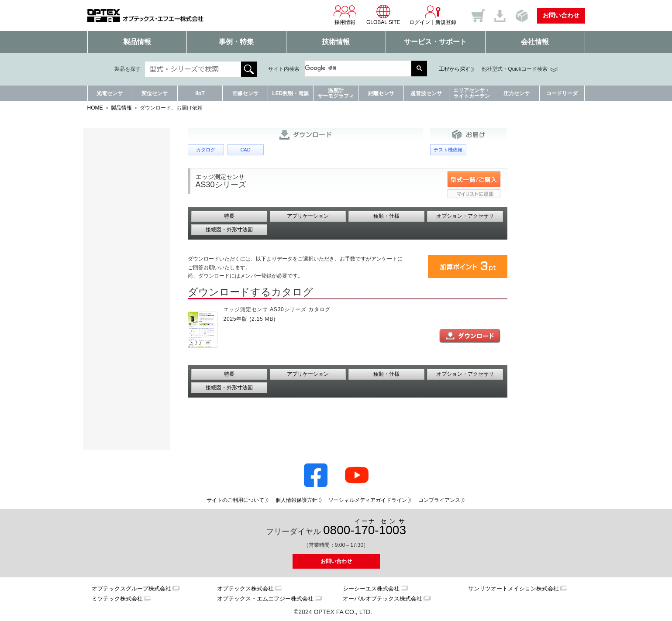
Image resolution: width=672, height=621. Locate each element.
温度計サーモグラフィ (336, 93)
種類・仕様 (386, 216)
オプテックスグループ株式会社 (131, 588)
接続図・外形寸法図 (229, 230)
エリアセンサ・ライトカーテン (472, 93)
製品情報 (137, 42)
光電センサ (110, 93)
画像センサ (245, 93)
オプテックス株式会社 (245, 588)
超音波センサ (426, 93)
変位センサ (155, 93)
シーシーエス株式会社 (371, 588)
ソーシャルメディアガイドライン (368, 500)
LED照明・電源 (290, 93)
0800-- (365, 527)
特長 (229, 216)
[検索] (354, 69)
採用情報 (345, 15)
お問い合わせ (561, 15)
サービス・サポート (435, 42)
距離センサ (381, 93)
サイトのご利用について (235, 500)
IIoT (200, 93)
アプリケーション (308, 216)
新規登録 (446, 22)
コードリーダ (562, 93)
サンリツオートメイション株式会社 (513, 588)
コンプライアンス (439, 500)
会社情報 (535, 42)
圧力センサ (517, 93)
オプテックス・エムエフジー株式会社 (265, 599)
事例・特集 (236, 42)
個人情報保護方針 (296, 500)
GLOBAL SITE (383, 15)
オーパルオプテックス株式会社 (383, 599)
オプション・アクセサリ (465, 216)
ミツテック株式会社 (117, 599)
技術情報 (336, 42)
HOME (95, 108)
